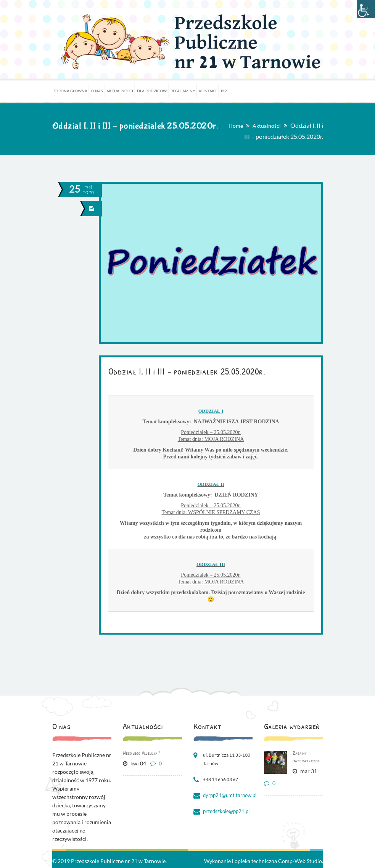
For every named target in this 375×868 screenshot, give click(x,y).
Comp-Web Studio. (301, 861)
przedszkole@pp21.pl (225, 811)
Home (236, 126)
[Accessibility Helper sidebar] (366, 9)
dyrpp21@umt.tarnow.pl (228, 795)
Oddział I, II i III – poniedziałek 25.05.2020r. (187, 371)
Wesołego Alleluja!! (142, 753)
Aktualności (267, 126)
